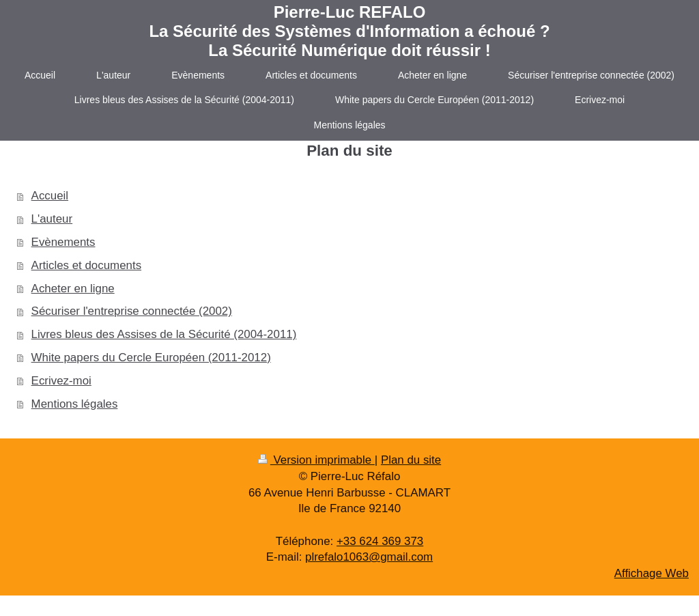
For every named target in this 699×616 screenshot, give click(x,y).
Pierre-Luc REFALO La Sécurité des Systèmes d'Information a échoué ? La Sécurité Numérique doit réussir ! (349, 31)
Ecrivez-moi (61, 381)
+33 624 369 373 (380, 541)
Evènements (63, 242)
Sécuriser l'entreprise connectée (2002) (132, 311)
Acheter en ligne (73, 289)
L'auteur (52, 219)
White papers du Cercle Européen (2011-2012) (151, 358)
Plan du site (411, 460)
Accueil (50, 196)
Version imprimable (316, 460)
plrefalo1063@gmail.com (369, 557)
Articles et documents (86, 265)
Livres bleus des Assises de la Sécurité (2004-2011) (164, 334)
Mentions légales (75, 404)
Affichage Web (652, 573)
